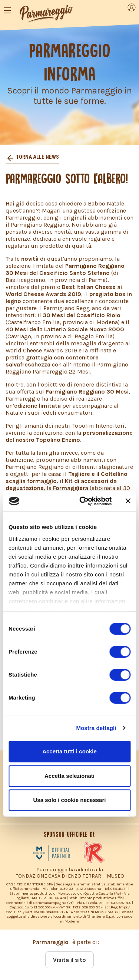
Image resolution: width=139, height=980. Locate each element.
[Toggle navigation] (7, 10)
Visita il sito (69, 960)
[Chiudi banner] (128, 501)
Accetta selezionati (69, 776)
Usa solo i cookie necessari (70, 800)
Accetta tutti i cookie (69, 751)
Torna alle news (37, 157)
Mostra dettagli (96, 728)
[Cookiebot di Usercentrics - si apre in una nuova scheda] (83, 501)
